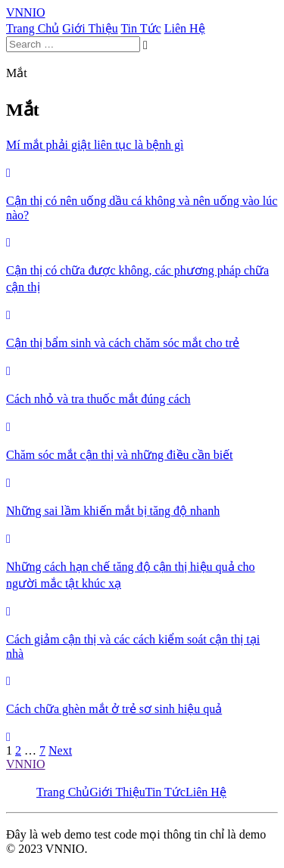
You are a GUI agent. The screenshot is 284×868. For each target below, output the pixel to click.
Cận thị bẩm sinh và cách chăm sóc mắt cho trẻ (123, 343)
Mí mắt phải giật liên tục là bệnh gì (95, 145)
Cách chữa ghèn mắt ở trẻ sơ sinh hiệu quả (114, 709)
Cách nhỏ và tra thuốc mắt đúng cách (98, 399)
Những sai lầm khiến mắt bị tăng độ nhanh (113, 511)
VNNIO (26, 764)
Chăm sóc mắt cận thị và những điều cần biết (120, 455)
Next (60, 750)
